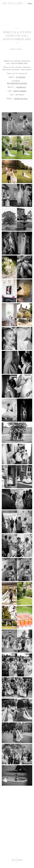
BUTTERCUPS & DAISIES (17, 83)
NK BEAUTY (21, 87)
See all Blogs (17, 860)
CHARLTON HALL (21, 99)
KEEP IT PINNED (20, 91)
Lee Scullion (12, 3)
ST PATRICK (21, 77)
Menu (30, 3)
